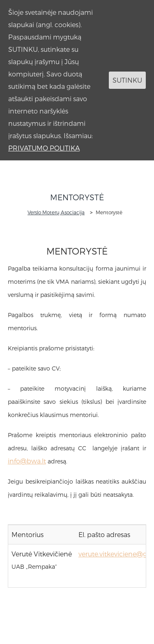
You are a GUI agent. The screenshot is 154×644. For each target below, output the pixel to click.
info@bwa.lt (27, 461)
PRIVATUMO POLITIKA (44, 148)
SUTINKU (127, 80)
